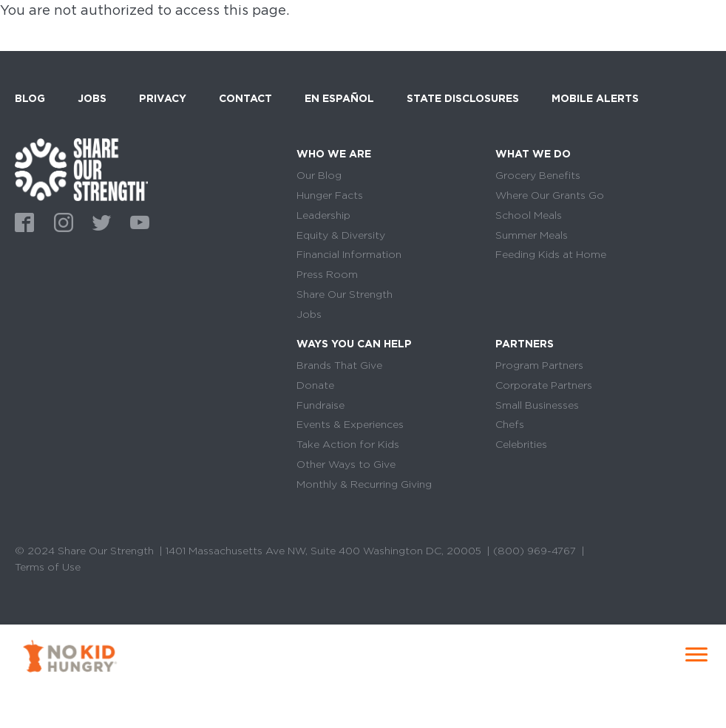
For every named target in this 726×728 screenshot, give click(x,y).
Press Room (327, 274)
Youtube (138, 221)
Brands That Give (339, 365)
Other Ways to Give (346, 464)
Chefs (510, 424)
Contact (245, 98)
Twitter (99, 221)
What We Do (533, 154)
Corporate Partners (544, 385)
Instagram (61, 221)
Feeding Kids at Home (551, 254)
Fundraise (320, 405)
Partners (525, 344)
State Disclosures (463, 98)
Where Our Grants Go (550, 195)
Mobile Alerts (595, 96)
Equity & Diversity (341, 235)
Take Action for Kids (348, 444)
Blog (30, 98)
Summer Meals (532, 235)
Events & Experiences (350, 424)
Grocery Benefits (538, 175)
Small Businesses (537, 405)
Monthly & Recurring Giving (364, 484)
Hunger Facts (330, 195)
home (81, 170)
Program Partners (539, 365)
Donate (315, 385)
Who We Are (334, 154)
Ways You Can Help (354, 344)
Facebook (22, 221)
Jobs (92, 98)
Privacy (163, 98)
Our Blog (319, 175)
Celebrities (521, 444)
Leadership (323, 215)
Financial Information (349, 254)
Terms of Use (48, 567)
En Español (339, 98)
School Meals (529, 215)
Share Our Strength (345, 294)
